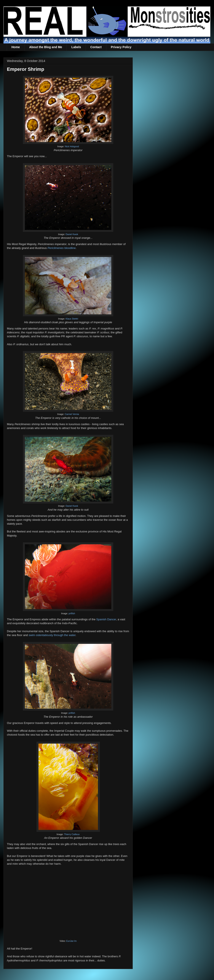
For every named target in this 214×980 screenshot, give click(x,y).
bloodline (62, 248)
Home (16, 47)
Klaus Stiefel (72, 319)
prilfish (72, 613)
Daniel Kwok (72, 234)
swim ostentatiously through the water (52, 635)
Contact (96, 47)
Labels (76, 47)
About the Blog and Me (46, 47)
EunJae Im (72, 941)
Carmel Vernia (72, 414)
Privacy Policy (121, 47)
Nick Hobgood (72, 146)
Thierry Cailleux (72, 834)
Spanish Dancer (106, 619)
